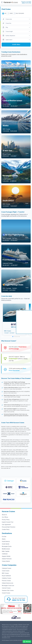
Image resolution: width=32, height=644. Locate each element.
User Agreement (6, 524)
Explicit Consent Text (8, 522)
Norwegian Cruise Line (8, 586)
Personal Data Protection (9, 527)
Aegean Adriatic (6, 556)
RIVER (11, 13)
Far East (4, 537)
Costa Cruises (6, 571)
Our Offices (5, 517)
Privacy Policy (6, 520)
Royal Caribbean (6, 576)
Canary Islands (6, 561)
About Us (4, 515)
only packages (20, 13)
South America (6, 541)
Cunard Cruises (6, 593)
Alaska (4, 539)
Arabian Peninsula (7, 559)
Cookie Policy (6, 529)
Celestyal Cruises (7, 568)
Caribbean (5, 554)
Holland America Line (8, 583)
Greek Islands (6, 544)
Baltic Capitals (6, 551)
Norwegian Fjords (7, 546)
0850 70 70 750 (26, 3)
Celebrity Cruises (7, 578)
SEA (5, 13)
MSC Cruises (5, 573)
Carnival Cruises (6, 588)
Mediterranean (6, 549)
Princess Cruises (6, 581)
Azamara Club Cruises (8, 590)
